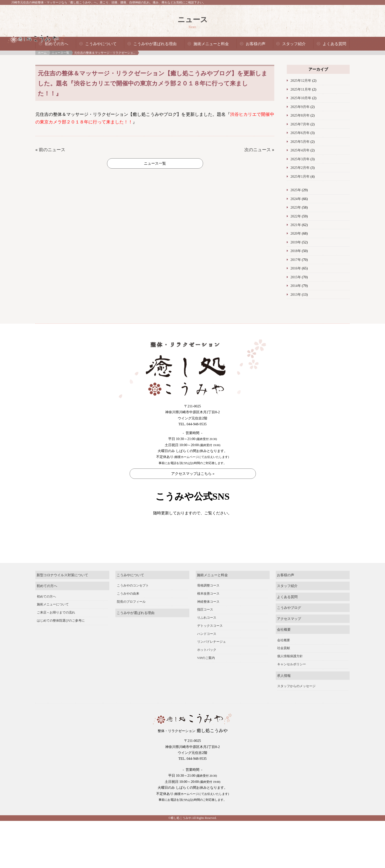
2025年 (296, 190)
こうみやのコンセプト (133, 602)
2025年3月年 (300, 159)
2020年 (296, 233)
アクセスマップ (289, 635)
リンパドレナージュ (212, 658)
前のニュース (52, 150)
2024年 (296, 199)
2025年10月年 (301, 98)
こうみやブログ (289, 624)
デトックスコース (210, 642)
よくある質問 (334, 44)
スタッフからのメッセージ (296, 703)
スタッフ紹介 (294, 44)
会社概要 (284, 646)
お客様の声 (256, 44)
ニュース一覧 (60, 53)
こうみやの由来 (128, 610)
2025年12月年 (301, 80)
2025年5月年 (300, 142)
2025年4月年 (300, 150)
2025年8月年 (300, 115)
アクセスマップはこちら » (193, 474)
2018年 (296, 251)
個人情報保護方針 (290, 673)
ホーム (42, 53)
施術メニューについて (53, 621)
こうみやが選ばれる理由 (155, 44)
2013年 (296, 294)
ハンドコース (207, 650)
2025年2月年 (300, 168)
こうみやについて (101, 44)
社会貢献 (284, 665)
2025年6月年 (300, 133)
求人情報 (284, 692)
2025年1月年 (300, 176)
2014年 (296, 286)
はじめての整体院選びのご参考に (61, 637)
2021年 (296, 225)
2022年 (296, 216)
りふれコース (207, 634)
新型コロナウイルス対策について (62, 591)
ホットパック (207, 667)
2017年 (296, 260)
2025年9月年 (300, 107)
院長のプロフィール (131, 618)
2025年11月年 (301, 89)
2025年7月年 (300, 124)
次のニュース (258, 150)
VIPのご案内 (206, 675)
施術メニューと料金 (211, 44)
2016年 (296, 268)
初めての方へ (56, 44)
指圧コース (205, 626)
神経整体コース (208, 618)
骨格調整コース (208, 602)
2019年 (296, 242)
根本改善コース (208, 610)
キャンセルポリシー (292, 681)
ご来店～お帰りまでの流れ (56, 629)
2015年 (296, 277)
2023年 (296, 207)
